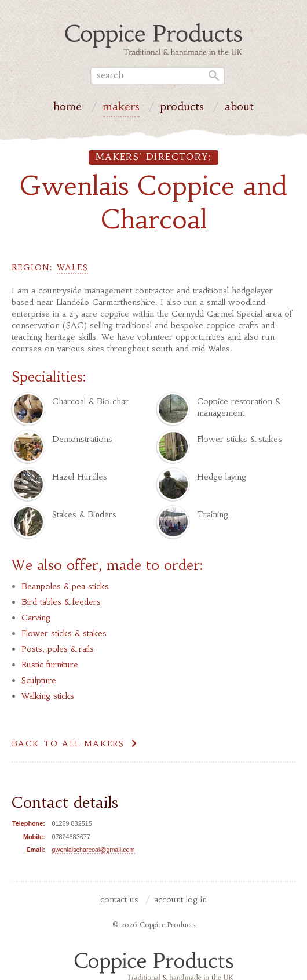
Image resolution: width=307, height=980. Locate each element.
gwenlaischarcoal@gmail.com (94, 850)
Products (182, 108)
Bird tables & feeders (61, 602)
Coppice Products (154, 966)
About (239, 108)
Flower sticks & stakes (64, 633)
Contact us (119, 900)
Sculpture (39, 680)
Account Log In (180, 900)
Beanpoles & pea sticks (65, 586)
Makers (121, 108)
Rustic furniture (50, 665)
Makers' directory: (153, 157)
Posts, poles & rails (58, 649)
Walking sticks (48, 696)
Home (67, 108)
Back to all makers (68, 743)
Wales (72, 267)
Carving (36, 618)
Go (212, 75)
